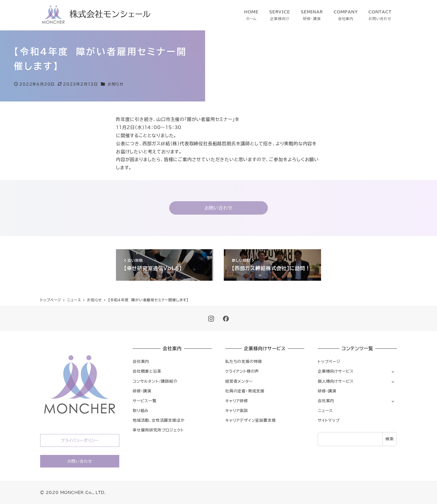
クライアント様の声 (242, 371)
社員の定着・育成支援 (245, 391)
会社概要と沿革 (147, 371)
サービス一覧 (145, 401)
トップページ (329, 361)
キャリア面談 (237, 410)
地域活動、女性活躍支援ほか (159, 420)
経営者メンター (239, 381)
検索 (390, 439)
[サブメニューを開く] (393, 371)
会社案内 (141, 361)
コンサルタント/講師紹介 (155, 381)
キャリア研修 (237, 401)
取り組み (141, 410)
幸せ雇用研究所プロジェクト (158, 430)
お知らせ (116, 84)
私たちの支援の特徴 (244, 361)
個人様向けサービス (336, 381)
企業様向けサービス (336, 371)
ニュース (325, 410)
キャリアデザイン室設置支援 (250, 420)
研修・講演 (142, 391)
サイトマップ (329, 420)
